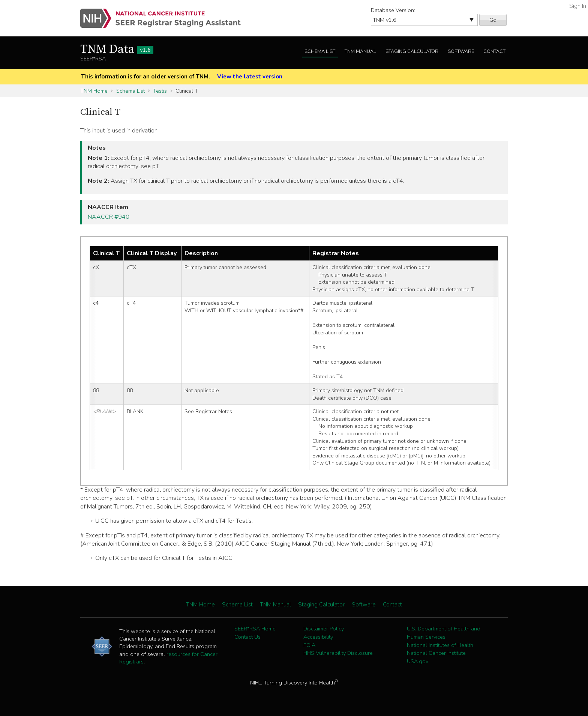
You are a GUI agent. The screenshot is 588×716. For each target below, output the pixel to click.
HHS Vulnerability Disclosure (338, 653)
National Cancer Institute (436, 653)
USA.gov (418, 661)
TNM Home (94, 91)
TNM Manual (360, 51)
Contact (494, 51)
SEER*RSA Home (255, 629)
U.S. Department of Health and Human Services (444, 633)
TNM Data (117, 50)
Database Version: (393, 10)
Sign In (578, 6)
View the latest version (250, 77)
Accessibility (318, 637)
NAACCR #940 (109, 217)
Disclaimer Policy (324, 629)
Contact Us (247, 637)
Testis (160, 91)
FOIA (309, 645)
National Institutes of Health (440, 645)
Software (461, 51)
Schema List (320, 51)
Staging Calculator (412, 51)
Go (493, 20)
